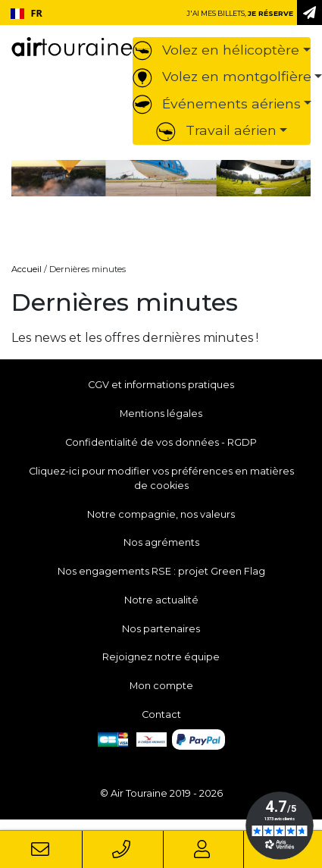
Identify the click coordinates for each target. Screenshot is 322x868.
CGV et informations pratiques (161, 385)
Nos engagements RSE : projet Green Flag (161, 571)
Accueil (27, 269)
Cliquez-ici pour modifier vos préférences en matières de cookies (161, 478)
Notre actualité (161, 600)
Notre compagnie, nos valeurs (161, 514)
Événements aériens (217, 103)
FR (27, 13)
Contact (161, 714)
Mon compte (161, 686)
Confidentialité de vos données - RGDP (161, 442)
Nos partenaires (161, 629)
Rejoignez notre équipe (161, 657)
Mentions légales (161, 414)
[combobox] (26, 14)
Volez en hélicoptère (216, 50)
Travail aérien (216, 130)
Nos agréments (161, 542)
